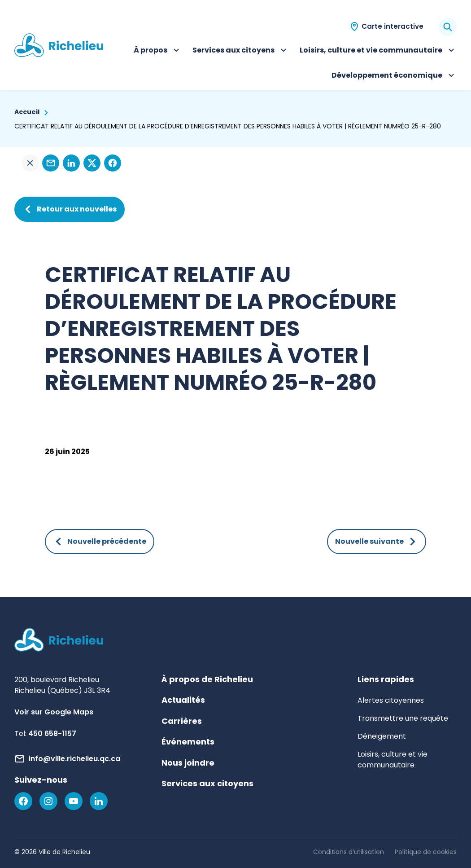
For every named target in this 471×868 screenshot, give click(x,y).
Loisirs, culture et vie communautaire (378, 51)
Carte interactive (392, 26)
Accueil (27, 112)
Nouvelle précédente (100, 542)
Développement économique (394, 76)
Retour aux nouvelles (70, 209)
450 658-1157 (52, 734)
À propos (158, 51)
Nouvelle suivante (377, 542)
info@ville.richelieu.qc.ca (74, 759)
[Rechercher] (448, 27)
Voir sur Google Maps (54, 712)
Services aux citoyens (241, 51)
